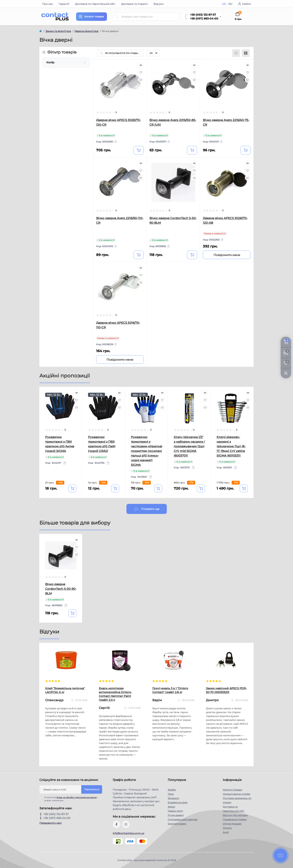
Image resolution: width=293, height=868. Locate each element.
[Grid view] (246, 53)
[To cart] (139, 150)
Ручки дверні (176, 815)
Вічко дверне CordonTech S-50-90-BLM (61, 589)
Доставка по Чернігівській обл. (95, 4)
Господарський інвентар (183, 819)
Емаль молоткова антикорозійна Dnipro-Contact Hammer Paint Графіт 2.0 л (115, 694)
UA (224, 4)
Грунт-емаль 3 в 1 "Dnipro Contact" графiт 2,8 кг (170, 690)
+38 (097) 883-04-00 (204, 19)
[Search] (117, 17)
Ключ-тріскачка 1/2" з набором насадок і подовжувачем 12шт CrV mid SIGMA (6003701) (189, 446)
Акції (226, 832)
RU (230, 4)
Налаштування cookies (236, 794)
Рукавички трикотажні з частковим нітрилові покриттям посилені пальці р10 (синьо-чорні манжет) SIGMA (146, 451)
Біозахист (174, 798)
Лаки (171, 794)
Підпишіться (92, 789)
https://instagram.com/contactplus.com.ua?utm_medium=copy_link (126, 824)
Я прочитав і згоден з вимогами (71, 799)
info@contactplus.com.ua (128, 833)
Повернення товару (235, 819)
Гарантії (64, 4)
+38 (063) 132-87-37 (203, 15)
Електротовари (177, 824)
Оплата (227, 828)
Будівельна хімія (178, 802)
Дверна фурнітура (86, 31)
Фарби (172, 790)
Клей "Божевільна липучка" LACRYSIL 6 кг (65, 690)
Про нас (48, 4)
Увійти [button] (244, 4)
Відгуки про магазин (235, 815)
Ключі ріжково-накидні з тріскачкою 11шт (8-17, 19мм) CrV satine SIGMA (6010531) (231, 446)
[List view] (236, 53)
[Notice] (227, 255)
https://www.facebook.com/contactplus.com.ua (117, 824)
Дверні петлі (175, 811)
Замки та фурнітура (58, 31)
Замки (171, 807)
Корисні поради (232, 790)
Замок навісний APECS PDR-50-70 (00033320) (226, 690)
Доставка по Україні (134, 4)
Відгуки (158, 4)
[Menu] (91, 17)
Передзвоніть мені (50, 823)
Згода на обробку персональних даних (76, 797)
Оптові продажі (232, 824)
